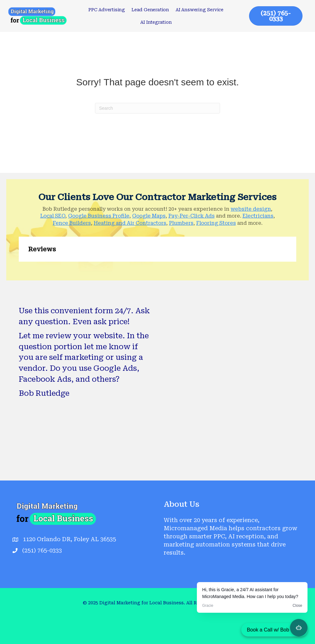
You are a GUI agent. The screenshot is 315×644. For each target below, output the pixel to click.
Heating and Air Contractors (130, 223)
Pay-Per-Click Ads (192, 216)
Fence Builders (72, 223)
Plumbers (181, 223)
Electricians (258, 216)
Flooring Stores (216, 223)
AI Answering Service (200, 10)
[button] (19, 268)
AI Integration (156, 22)
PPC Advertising (107, 10)
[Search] (157, 108)
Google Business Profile (99, 216)
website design (251, 209)
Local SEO (53, 216)
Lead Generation (150, 10)
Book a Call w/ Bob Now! (274, 630)
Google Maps (149, 216)
